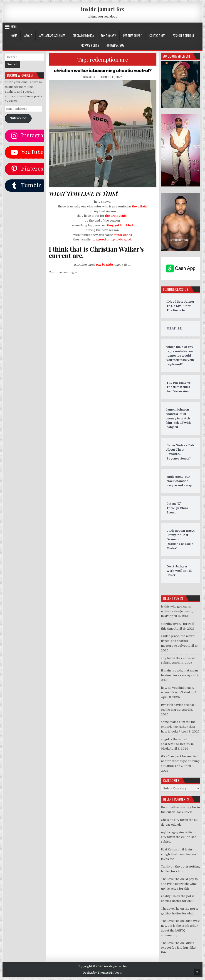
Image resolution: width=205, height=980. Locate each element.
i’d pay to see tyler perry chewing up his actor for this (179, 884)
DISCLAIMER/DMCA (83, 36)
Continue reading (63, 272)
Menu (14, 27)
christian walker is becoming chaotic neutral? (103, 71)
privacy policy (90, 45)
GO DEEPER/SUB (115, 45)
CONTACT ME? (157, 36)
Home (14, 36)
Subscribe (18, 118)
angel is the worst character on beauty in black (177, 744)
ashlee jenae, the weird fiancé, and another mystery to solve (178, 641)
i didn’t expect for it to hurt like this (178, 948)
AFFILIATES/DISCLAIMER (52, 36)
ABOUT (28, 36)
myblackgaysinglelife (177, 832)
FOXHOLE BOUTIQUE (184, 36)
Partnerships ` (133, 36)
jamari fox (89, 77)
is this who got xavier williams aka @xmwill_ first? (177, 611)
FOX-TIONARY (109, 36)
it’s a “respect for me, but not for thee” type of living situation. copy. (180, 761)
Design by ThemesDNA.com (102, 973)
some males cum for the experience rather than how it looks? (178, 727)
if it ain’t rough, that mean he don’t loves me (179, 854)
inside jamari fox (102, 9)
